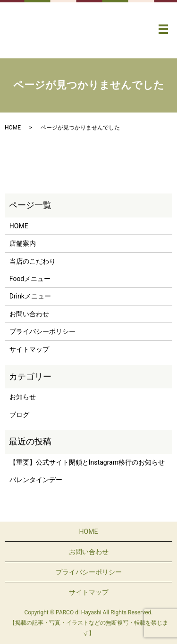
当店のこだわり (33, 261)
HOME (13, 128)
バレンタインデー (36, 480)
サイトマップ (29, 349)
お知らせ (23, 397)
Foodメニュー (30, 279)
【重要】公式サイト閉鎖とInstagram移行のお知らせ (87, 462)
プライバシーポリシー (42, 331)
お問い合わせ (29, 314)
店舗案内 (23, 243)
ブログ (19, 415)
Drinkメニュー (30, 296)
